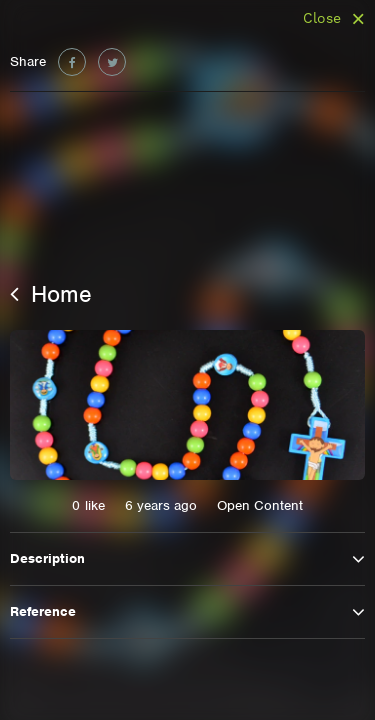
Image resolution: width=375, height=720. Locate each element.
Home (51, 294)
